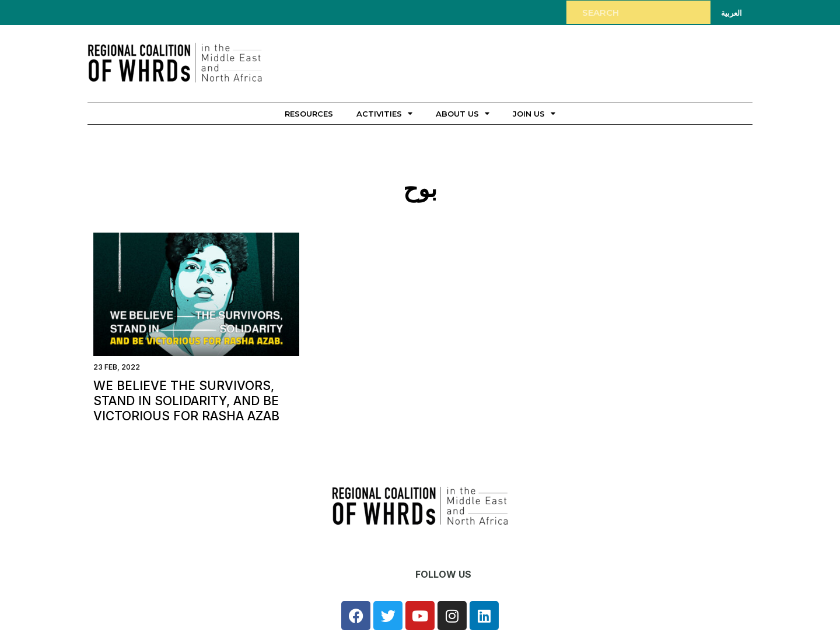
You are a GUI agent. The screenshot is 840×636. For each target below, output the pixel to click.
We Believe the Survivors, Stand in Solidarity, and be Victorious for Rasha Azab (186, 401)
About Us (463, 113)
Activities (384, 113)
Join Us (534, 113)
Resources (309, 114)
